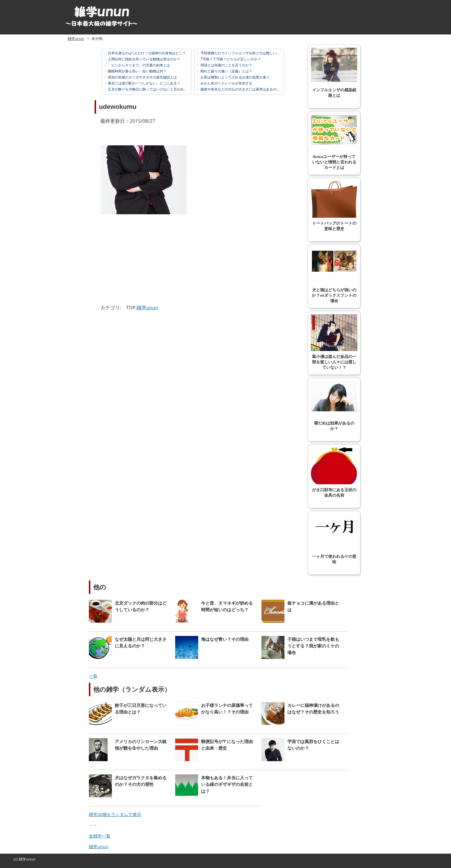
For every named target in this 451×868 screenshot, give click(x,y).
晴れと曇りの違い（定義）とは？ (226, 71)
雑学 (22, 859)
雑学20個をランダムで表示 (115, 814)
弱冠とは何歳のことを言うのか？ (226, 65)
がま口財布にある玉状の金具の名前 (334, 472)
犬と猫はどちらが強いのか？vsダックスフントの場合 (334, 275)
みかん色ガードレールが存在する (226, 83)
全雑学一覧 (100, 836)
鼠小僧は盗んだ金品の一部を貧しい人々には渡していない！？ (334, 342)
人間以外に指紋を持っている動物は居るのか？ (144, 59)
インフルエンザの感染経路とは (334, 73)
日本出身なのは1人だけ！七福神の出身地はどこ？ (146, 53)
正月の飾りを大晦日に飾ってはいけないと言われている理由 (154, 89)
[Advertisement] (149, 260)
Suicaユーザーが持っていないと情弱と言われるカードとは (334, 142)
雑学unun (76, 38)
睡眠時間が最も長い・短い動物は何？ (137, 71)
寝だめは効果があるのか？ (334, 406)
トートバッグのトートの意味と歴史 (334, 206)
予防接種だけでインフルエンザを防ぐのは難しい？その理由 (247, 53)
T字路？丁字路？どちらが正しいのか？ (230, 59)
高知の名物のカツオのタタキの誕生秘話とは (142, 77)
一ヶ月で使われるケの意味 (334, 539)
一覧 (93, 676)
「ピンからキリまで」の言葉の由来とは (138, 65)
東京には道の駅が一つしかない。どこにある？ (144, 83)
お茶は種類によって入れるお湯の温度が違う (235, 77)
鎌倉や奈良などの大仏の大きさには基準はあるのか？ (241, 89)
